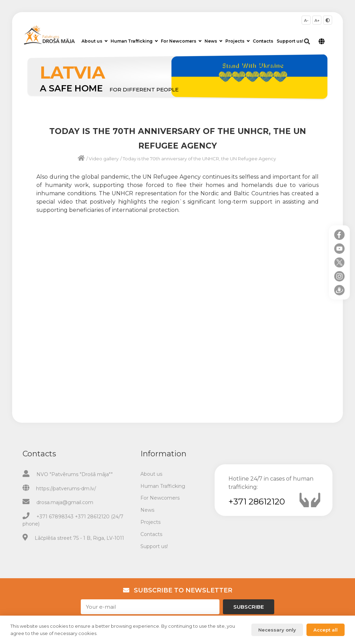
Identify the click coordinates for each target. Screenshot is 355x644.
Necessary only (277, 630)
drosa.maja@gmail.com (65, 502)
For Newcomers (181, 41)
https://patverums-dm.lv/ (66, 489)
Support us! (290, 41)
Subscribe (249, 607)
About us (94, 41)
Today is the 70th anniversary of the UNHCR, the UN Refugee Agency (199, 159)
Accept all (326, 630)
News (213, 41)
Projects (237, 41)
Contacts (263, 41)
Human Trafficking (134, 41)
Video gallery (104, 159)
